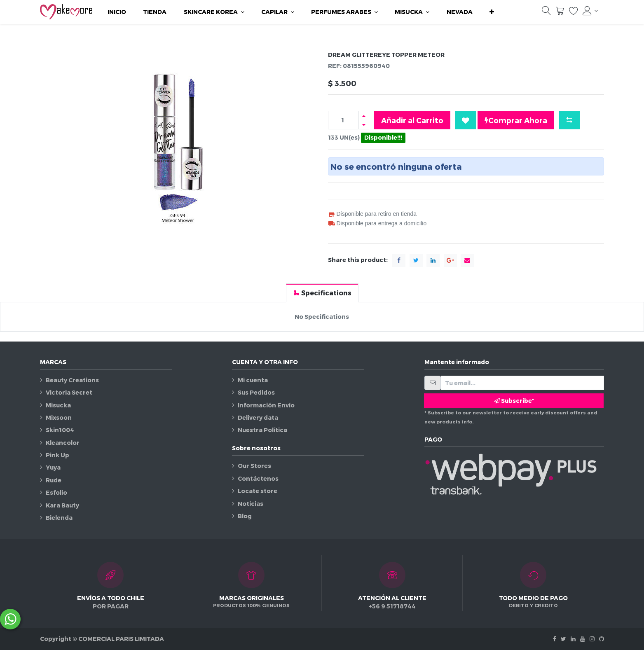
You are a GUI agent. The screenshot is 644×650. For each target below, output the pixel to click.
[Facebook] (555, 639)
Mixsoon (59, 417)
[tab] (322, 293)
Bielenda (59, 518)
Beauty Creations (72, 380)
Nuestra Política (262, 430)
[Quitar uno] (364, 125)
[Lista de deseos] (574, 13)
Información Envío (266, 405)
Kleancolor (63, 443)
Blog (245, 516)
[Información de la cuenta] (590, 11)
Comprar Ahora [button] (516, 120)
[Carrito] (560, 13)
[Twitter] (563, 639)
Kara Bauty (62, 505)
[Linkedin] (573, 639)
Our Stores (254, 466)
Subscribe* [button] (514, 401)
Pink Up (57, 455)
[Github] (602, 639)
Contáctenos (258, 478)
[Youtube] (583, 639)
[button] (492, 12)
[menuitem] (117, 12)
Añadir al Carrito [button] (412, 120)
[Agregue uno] (364, 116)
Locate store (258, 491)
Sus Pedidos (256, 392)
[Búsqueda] (546, 13)
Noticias (251, 504)
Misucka (58, 405)
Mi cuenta (253, 380)
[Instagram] (592, 639)
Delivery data (258, 417)
